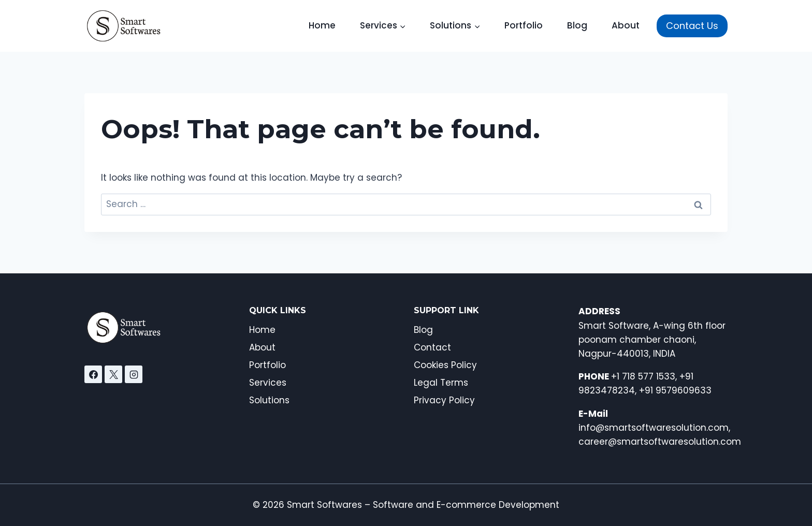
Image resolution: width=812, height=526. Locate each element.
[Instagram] (134, 374)
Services (268, 383)
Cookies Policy (445, 365)
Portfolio (524, 25)
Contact (432, 347)
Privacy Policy (444, 400)
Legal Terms (441, 383)
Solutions (269, 400)
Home (322, 25)
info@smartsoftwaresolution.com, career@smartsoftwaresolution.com (660, 428)
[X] (113, 374)
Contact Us (692, 26)
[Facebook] (93, 374)
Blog (577, 25)
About (626, 25)
